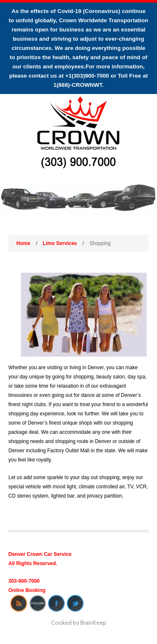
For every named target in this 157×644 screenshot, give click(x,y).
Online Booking (27, 590)
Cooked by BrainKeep (79, 623)
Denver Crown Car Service (40, 554)
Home (23, 243)
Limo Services (60, 243)
